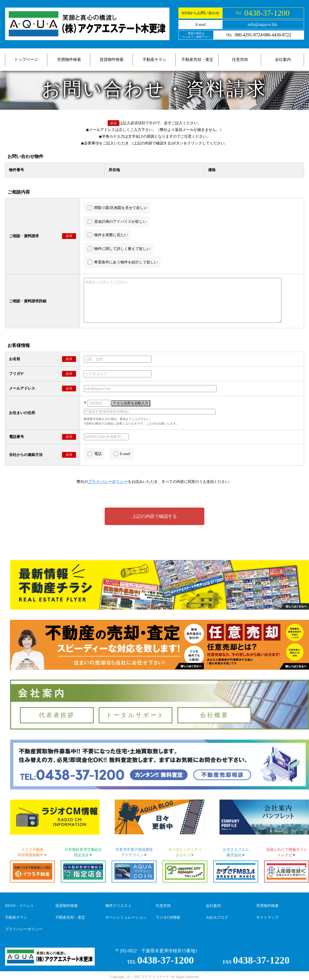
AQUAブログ (217, 917)
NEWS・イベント (20, 906)
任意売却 (240, 59)
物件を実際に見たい (111, 235)
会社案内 (283, 59)
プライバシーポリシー (24, 929)
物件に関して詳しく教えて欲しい (122, 249)
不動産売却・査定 (197, 59)
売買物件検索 (69, 59)
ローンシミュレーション (126, 917)
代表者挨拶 (57, 715)
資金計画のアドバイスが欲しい (120, 221)
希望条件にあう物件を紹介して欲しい (126, 262)
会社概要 (214, 715)
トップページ (26, 59)
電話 (98, 454)
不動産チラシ (154, 59)
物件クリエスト (118, 906)
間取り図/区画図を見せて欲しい (121, 208)
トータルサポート (136, 715)
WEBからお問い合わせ (200, 13)
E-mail (125, 454)
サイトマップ (267, 917)
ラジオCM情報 (168, 917)
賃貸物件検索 (112, 59)
